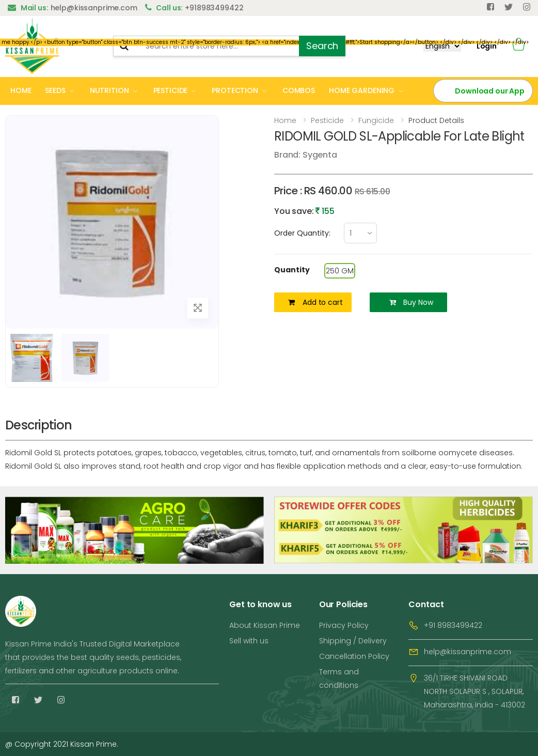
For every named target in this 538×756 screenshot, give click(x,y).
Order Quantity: (302, 233)
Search (322, 46)
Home (285, 120)
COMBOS (299, 90)
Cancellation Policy (354, 656)
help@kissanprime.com (468, 652)
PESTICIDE (171, 90)
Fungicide (376, 120)
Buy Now (411, 302)
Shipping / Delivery (353, 641)
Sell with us (249, 641)
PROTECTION (235, 90)
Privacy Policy (344, 625)
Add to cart (315, 302)
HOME (21, 90)
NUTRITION (109, 90)
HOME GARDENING (362, 90)
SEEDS (55, 90)
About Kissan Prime (265, 625)
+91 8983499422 (453, 625)
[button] (519, 46)
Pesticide (327, 120)
